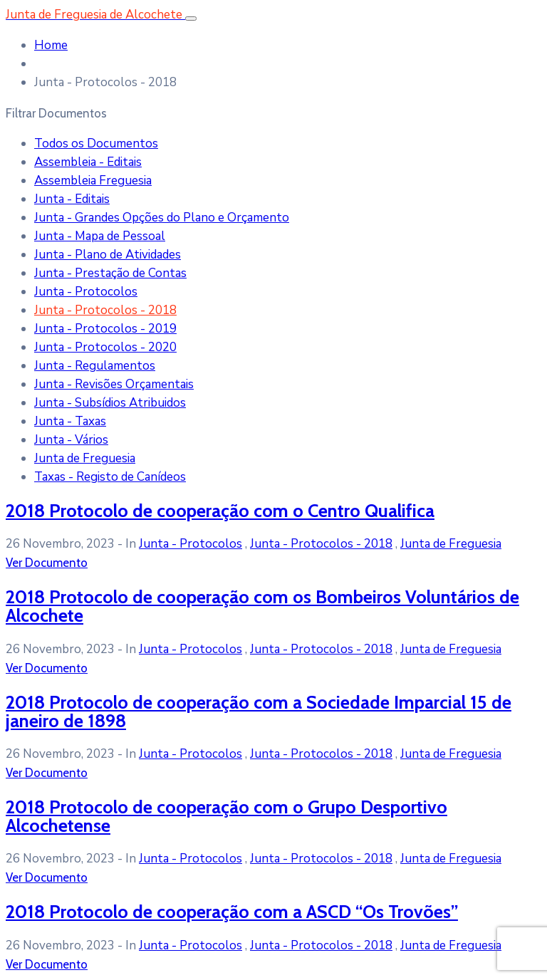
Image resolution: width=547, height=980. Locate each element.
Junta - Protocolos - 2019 (105, 329)
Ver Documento (47, 563)
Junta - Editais (72, 199)
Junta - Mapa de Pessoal (100, 236)
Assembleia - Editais (88, 162)
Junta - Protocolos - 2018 (105, 310)
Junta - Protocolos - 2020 (105, 347)
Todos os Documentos (96, 144)
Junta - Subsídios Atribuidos (110, 403)
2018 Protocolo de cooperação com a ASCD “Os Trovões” (232, 911)
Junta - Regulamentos (95, 366)
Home (51, 45)
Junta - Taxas (70, 421)
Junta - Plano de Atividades (108, 255)
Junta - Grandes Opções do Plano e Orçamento (162, 218)
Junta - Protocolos (86, 292)
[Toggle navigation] (191, 19)
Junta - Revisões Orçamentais (114, 384)
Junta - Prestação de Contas (110, 273)
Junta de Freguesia (85, 458)
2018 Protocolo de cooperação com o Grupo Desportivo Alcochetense (226, 816)
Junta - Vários (71, 440)
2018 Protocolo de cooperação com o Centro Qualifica (220, 510)
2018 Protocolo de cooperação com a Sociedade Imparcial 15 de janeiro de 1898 (259, 711)
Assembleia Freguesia (93, 181)
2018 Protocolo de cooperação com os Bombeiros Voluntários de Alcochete (262, 606)
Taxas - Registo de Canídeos (110, 477)
